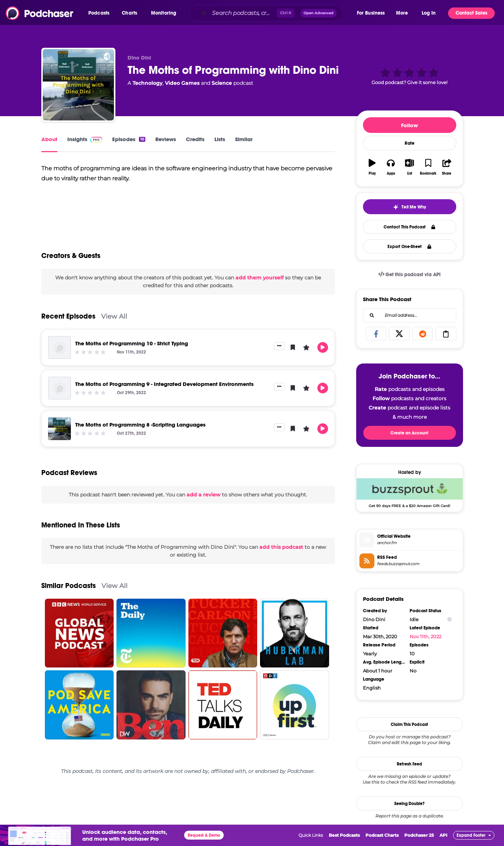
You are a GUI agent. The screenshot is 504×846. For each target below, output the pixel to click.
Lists (220, 139)
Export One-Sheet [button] (409, 247)
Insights (85, 139)
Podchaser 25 (419, 835)
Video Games (182, 83)
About (49, 139)
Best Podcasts (344, 835)
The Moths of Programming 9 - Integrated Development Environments (164, 387)
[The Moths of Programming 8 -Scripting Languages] (59, 432)
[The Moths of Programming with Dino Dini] (78, 85)
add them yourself (259, 281)
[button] (101, 13)
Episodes (129, 139)
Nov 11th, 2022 (425, 636)
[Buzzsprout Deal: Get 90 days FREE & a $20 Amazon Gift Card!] (410, 493)
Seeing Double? (409, 804)
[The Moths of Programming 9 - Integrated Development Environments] (59, 391)
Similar (244, 139)
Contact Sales (471, 13)
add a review (204, 498)
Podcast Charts (382, 835)
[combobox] (273, 13)
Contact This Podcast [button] (409, 227)
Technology (147, 83)
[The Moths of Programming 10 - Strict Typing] (59, 351)
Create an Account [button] (409, 433)
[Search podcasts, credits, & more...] (243, 13)
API (443, 835)
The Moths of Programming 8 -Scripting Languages (140, 428)
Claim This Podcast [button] (409, 724)
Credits (195, 139)
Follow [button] (409, 125)
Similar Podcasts (69, 589)
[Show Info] (450, 620)
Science (222, 83)
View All (114, 319)
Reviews (166, 139)
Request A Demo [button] (204, 835)
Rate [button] (410, 143)
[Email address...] (410, 315)
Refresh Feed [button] (409, 764)
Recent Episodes (68, 319)
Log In (429, 13)
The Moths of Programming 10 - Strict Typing (132, 347)
